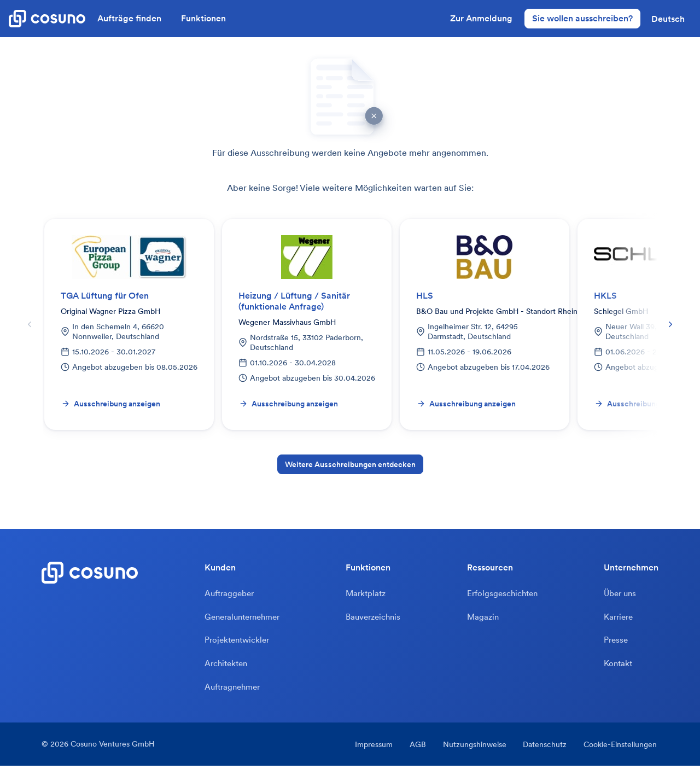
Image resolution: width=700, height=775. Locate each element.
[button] (668, 19)
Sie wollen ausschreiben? (582, 18)
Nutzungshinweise (471, 754)
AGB (412, 754)
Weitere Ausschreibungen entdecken (350, 464)
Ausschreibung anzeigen (111, 404)
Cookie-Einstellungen (622, 754)
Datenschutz (544, 754)
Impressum (366, 754)
